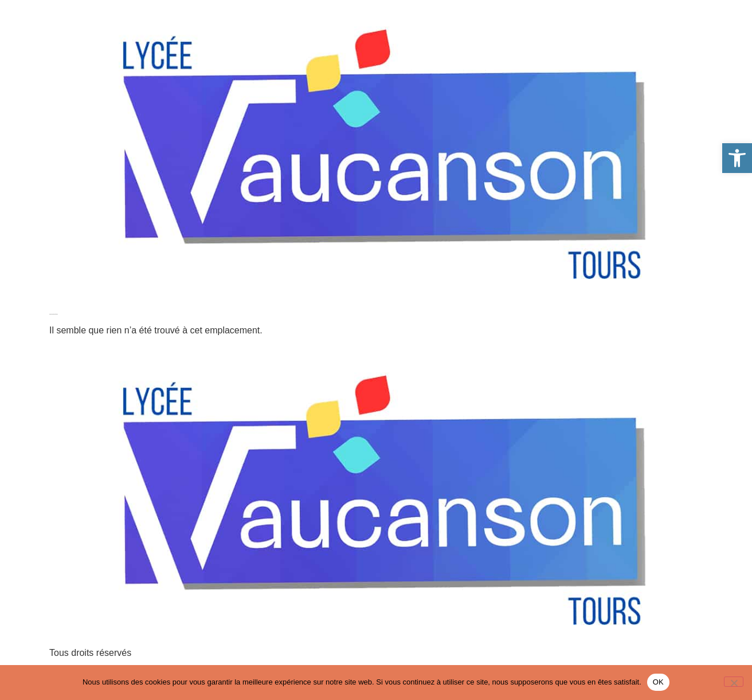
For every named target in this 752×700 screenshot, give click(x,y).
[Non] (734, 682)
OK (658, 682)
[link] (737, 158)
